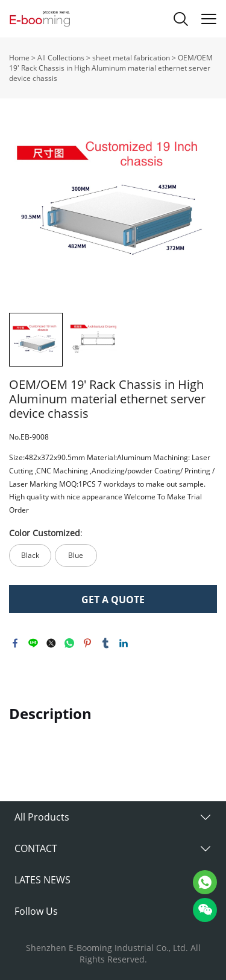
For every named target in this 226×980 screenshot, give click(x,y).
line (33, 643)
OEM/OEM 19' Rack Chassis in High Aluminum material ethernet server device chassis (111, 68)
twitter (51, 643)
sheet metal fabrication (131, 58)
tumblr (105, 643)
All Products (42, 817)
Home (19, 58)
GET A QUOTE (113, 600)
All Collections (61, 58)
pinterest (87, 643)
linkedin (124, 643)
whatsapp (69, 643)
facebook (15, 643)
